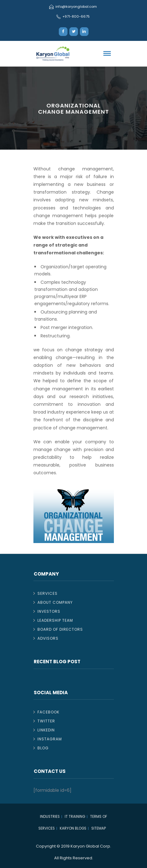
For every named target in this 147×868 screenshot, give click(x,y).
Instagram (50, 739)
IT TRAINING (75, 817)
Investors (49, 611)
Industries (50, 817)
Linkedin (46, 730)
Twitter (46, 721)
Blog (43, 748)
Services (48, 593)
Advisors (48, 638)
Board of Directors (60, 629)
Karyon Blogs (73, 828)
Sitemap (99, 828)
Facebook (48, 712)
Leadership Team (55, 620)
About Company (55, 602)
